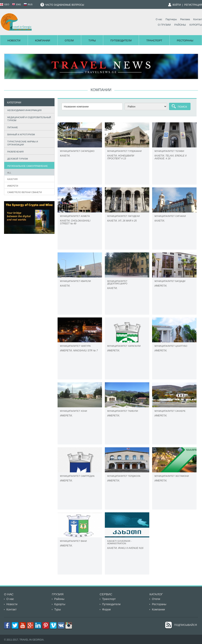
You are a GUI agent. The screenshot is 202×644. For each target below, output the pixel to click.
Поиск (182, 107)
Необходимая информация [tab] (24, 110)
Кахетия (12, 179)
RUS (28, 4)
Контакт (198, 19)
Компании (42, 40)
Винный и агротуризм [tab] (20, 134)
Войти (177, 5)
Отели (69, 40)
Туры (92, 40)
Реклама (185, 19)
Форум (107, 609)
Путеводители (121, 40)
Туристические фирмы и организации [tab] (22, 143)
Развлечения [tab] (15, 151)
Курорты (196, 25)
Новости (14, 40)
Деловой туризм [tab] (17, 158)
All (9, 173)
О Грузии (164, 25)
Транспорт (154, 40)
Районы (180, 25)
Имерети (13, 186)
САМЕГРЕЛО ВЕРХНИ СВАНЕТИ (25, 192)
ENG (16, 4)
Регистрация (193, 5)
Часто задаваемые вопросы (62, 5)
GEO (5, 4)
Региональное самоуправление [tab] (27, 165)
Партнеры (171, 19)
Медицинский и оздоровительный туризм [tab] (28, 119)
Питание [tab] (12, 127)
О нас (159, 19)
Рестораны (185, 40)
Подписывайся (186, 625)
